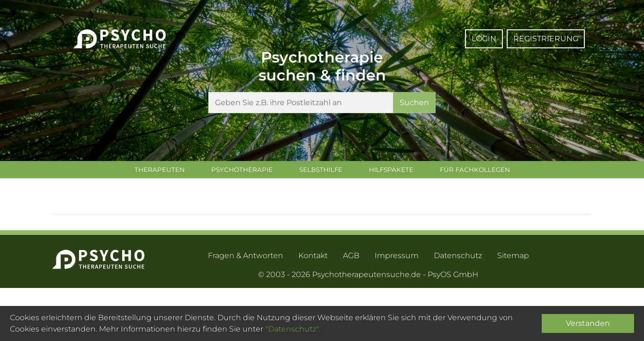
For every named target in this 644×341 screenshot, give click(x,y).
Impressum (397, 257)
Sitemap (513, 257)
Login (484, 39)
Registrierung (546, 39)
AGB (351, 257)
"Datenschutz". (293, 329)
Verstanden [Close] (588, 323)
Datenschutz (458, 257)
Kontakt (313, 257)
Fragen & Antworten (246, 257)
